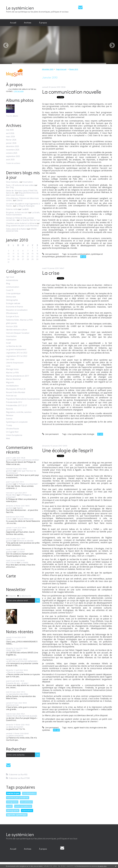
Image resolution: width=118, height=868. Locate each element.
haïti (84, 434)
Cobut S (9, 519)
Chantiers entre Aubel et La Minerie (21, 223)
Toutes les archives (13, 163)
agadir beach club (81, 728)
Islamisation (11, 340)
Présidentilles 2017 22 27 (17, 405)
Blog (8, 284)
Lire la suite (19, 91)
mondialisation (12, 386)
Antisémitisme (12, 280)
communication (13, 287)
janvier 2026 (11, 143)
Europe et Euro (13, 317)
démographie (13, 810)
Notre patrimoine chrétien (28, 460)
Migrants (10, 382)
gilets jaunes (11, 323)
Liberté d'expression (15, 363)
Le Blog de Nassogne (25, 206)
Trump (9, 425)
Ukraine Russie (12, 429)
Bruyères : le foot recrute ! (17, 212)
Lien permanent (50, 254)
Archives (28, 23)
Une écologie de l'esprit (68, 450)
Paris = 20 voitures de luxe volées (20, 185)
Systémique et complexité (17, 422)
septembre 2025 (13, 156)
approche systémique (17, 815)
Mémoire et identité (25, 541)
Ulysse (19, 530)
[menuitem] (13, 23)
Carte (11, 576)
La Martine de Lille (14, 346)
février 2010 (74, 69)
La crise (51, 273)
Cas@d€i (25, 209)
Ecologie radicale (13, 303)
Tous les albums (12, 116)
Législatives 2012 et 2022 (17, 353)
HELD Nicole (11, 562)
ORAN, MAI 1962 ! (13, 650)
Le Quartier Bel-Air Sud (30, 220)
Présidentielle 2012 (14, 402)
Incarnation (28, 182)
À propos (43, 23)
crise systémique (75, 434)
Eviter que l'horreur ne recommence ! (21, 472)
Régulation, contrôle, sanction (19, 412)
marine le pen (13, 793)
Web (8, 438)
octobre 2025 (12, 153)
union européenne (23, 806)
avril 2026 (10, 133)
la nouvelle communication (79, 254)
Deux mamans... (13, 182)
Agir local (10, 277)
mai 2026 (10, 130)
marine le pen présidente (18, 798)
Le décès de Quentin (15, 727)
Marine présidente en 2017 (17, 376)
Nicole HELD (11, 495)
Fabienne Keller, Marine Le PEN (19, 320)
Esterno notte (12, 209)
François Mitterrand (25, 519)
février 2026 (11, 140)
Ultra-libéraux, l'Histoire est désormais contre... (22, 199)
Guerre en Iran (12, 705)
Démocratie (11, 297)
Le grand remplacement (16, 349)
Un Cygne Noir (12, 432)
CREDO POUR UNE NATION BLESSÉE (22, 716)
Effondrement (12, 313)
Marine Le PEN (12, 373)
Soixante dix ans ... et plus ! (17, 683)
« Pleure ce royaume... (15, 672)
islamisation (27, 810)
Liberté (19, 200)
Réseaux (10, 415)
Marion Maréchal (13, 379)
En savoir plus (102, 866)
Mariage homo (12, 369)
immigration (12, 802)
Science (9, 419)
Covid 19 (10, 290)
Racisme (10, 409)
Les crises (10, 359)
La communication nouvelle (72, 92)
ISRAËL (9, 639)
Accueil (13, 23)
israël (9, 806)
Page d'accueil (61, 69)
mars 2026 (10, 137)
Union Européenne (14, 435)
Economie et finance (15, 307)
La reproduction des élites (17, 694)
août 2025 (10, 160)
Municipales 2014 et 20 (16, 389)
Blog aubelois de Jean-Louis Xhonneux (22, 226)
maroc (70, 728)
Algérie (20, 508)
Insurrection (11, 336)
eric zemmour (26, 802)
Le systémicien (20, 8)
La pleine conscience (15, 736)
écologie (91, 434)
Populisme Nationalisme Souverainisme (23, 399)
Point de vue (11, 396)
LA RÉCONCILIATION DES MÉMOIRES (22, 661)
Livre (8, 366)
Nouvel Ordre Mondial (15, 392)
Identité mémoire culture (17, 330)
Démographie (12, 300)
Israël (8, 343)
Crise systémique (13, 293)
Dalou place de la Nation (16, 229)
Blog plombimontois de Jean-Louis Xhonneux (22, 194)
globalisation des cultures (66, 257)
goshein (10, 460)
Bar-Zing (10, 187)
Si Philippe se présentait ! (27, 484)
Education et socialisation (17, 310)
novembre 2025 (13, 150)
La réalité (21, 552)
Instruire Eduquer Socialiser (18, 333)
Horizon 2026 (12, 326)
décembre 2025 (13, 146)
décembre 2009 (48, 69)
